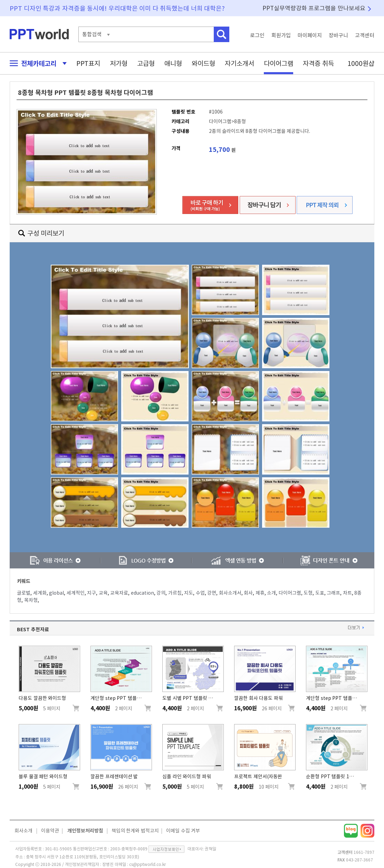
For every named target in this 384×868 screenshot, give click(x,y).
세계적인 (76, 593)
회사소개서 (230, 593)
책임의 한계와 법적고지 (135, 831)
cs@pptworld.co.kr (147, 864)
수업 (200, 593)
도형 (308, 593)
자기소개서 (239, 63)
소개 (271, 593)
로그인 (257, 35)
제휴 (260, 593)
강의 (161, 593)
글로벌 (24, 593)
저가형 (119, 63)
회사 (248, 593)
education (142, 593)
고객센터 (365, 35)
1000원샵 (361, 63)
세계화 (40, 593)
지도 (189, 593)
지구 (92, 593)
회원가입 (281, 35)
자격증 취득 (318, 63)
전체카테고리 (36, 63)
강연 (212, 593)
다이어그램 (279, 63)
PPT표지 (88, 63)
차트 (347, 593)
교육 (103, 593)
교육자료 (119, 593)
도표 (320, 593)
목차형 (31, 600)
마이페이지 (310, 35)
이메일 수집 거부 (183, 831)
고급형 (146, 63)
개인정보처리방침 (85, 831)
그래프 (333, 593)
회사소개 (23, 831)
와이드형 (203, 63)
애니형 (173, 63)
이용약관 (50, 831)
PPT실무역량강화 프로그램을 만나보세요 (314, 8)
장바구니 (338, 35)
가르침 (175, 593)
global (56, 593)
